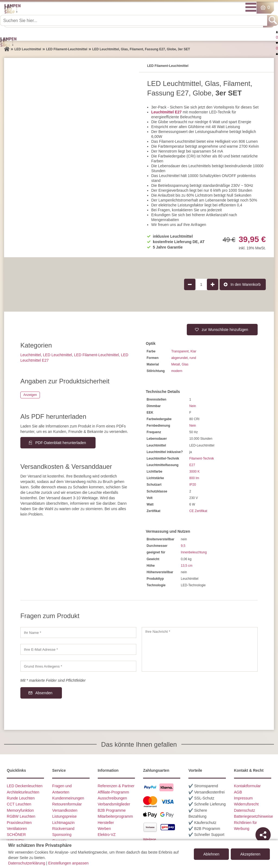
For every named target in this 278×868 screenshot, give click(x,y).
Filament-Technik (202, 458)
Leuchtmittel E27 (166, 112)
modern (177, 371)
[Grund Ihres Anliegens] (78, 666)
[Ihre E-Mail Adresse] (78, 649)
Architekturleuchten (23, 792)
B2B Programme (112, 810)
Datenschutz (245, 810)
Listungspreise (64, 816)
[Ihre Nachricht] (200, 649)
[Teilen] (263, 835)
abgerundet (180, 358)
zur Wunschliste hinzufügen (225, 330)
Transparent (180, 351)
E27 (192, 465)
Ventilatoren (17, 829)
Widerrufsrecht (246, 804)
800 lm (194, 478)
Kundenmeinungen (68, 798)
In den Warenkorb (246, 284)
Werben (104, 829)
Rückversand (63, 829)
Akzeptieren (250, 854)
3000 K (194, 472)
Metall (176, 364)
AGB (238, 792)
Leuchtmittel (31, 355)
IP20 (193, 485)
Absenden (44, 693)
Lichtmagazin (63, 823)
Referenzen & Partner (116, 786)
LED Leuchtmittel (57, 355)
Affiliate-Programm (113, 792)
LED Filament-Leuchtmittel (97, 355)
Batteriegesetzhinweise (254, 816)
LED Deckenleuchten (25, 786)
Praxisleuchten (19, 823)
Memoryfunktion (20, 810)
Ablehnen (211, 854)
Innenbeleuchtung (194, 552)
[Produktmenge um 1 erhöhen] (213, 284)
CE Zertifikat (198, 511)
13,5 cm (187, 566)
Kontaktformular (247, 786)
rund (193, 358)
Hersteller (106, 823)
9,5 (183, 546)
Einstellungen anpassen (69, 863)
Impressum (243, 798)
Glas (185, 364)
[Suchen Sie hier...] (134, 20)
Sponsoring (62, 835)
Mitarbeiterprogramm (115, 816)
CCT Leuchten (19, 804)
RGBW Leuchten (21, 816)
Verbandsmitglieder (114, 804)
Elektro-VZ (107, 835)
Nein (193, 406)
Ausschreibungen (112, 798)
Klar (193, 351)
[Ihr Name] (78, 633)
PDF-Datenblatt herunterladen (61, 443)
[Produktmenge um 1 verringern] (190, 284)
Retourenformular (67, 804)
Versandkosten (65, 810)
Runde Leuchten (21, 798)
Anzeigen (30, 395)
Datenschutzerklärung (27, 863)
